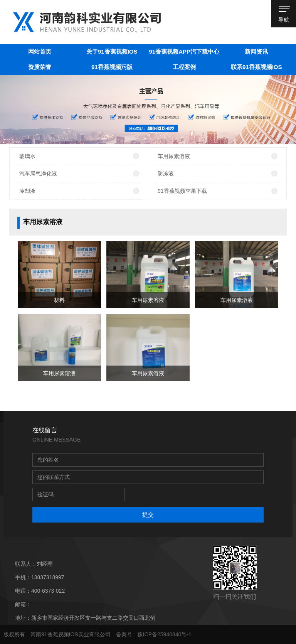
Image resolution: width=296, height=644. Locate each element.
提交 (148, 515)
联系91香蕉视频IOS (256, 67)
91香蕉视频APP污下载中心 (184, 51)
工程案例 (184, 67)
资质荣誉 (40, 67)
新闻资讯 (256, 51)
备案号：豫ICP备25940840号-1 (154, 634)
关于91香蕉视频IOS (112, 51)
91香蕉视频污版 (112, 67)
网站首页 (40, 51)
